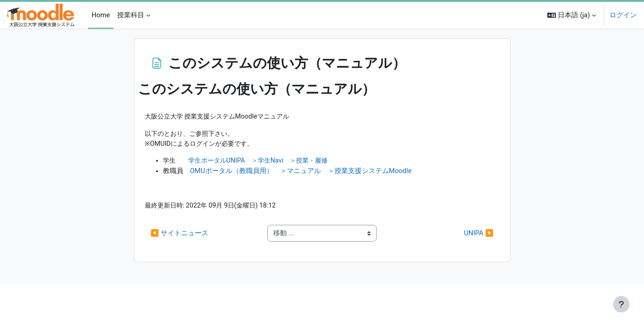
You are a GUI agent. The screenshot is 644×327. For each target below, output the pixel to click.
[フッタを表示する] (621, 304)
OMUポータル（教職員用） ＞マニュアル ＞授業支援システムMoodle (301, 172)
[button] (572, 15)
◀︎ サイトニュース (179, 235)
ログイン (623, 15)
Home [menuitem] (101, 15)
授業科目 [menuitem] (131, 15)
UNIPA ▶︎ (479, 235)
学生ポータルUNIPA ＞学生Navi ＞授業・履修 (264, 162)
